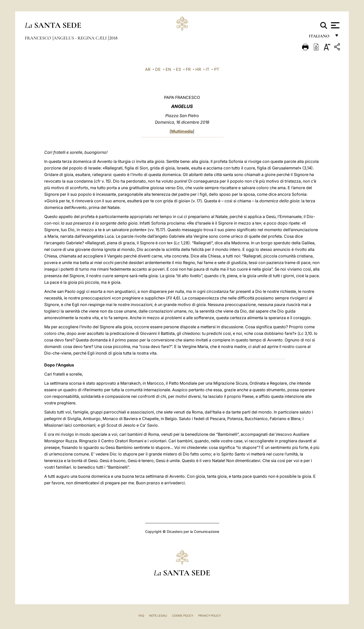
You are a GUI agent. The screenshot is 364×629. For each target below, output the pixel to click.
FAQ (141, 616)
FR (188, 69)
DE (158, 69)
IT (208, 69)
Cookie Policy (183, 616)
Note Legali (158, 616)
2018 (113, 38)
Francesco (38, 38)
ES (178, 69)
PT (217, 69)
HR (198, 69)
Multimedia (182, 131)
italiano (320, 37)
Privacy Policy (209, 616)
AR (148, 69)
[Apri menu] (335, 25)
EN (168, 69)
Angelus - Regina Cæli (81, 38)
